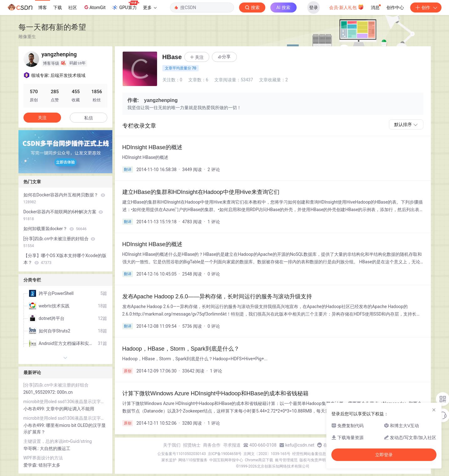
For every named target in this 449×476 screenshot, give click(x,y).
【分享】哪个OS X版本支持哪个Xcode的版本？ (65, 259)
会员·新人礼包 (347, 7)
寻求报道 (232, 445)
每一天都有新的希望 (52, 27)
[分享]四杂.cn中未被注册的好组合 (59, 242)
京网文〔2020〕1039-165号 (267, 454)
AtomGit (94, 7)
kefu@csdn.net (300, 445)
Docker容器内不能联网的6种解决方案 (63, 215)
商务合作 (212, 445)
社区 (73, 8)
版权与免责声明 (313, 460)
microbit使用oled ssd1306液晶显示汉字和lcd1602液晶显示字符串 (65, 402)
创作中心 (395, 8)
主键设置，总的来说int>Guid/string (58, 441)
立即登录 (384, 455)
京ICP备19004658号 (225, 454)
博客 (43, 8)
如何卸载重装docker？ (55, 229)
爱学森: (31, 465)
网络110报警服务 (193, 460)
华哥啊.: (32, 448)
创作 (426, 8)
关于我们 (172, 445)
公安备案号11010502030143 (181, 454)
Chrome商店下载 (259, 460)
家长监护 (169, 460)
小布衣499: (35, 409)
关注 (42, 118)
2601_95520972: (40, 392)
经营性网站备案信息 (309, 454)
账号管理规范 (286, 460)
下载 (58, 8)
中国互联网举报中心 (226, 460)
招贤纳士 (192, 445)
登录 (314, 8)
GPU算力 (125, 6)
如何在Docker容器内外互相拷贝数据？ (64, 198)
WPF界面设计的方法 (43, 458)
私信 (89, 118)
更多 (150, 8)
